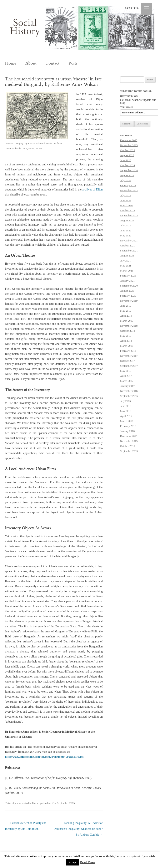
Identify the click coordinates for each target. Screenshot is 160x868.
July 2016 (126, 401)
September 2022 (129, 215)
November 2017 (129, 356)
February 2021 (128, 276)
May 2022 (126, 235)
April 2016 (126, 416)
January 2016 (127, 431)
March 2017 (127, 381)
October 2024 (128, 165)
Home (11, 63)
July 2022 (126, 225)
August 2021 (127, 256)
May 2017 (126, 371)
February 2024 (128, 185)
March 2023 (127, 205)
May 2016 (126, 411)
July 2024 (126, 180)
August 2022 (127, 220)
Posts (73, 63)
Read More (87, 862)
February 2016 (128, 426)
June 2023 (126, 200)
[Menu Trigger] (146, 9)
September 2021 (129, 251)
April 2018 (126, 341)
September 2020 (129, 286)
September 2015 (129, 451)
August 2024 (127, 175)
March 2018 (127, 346)
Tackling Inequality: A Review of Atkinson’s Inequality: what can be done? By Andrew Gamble (79, 829)
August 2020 (127, 291)
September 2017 (129, 366)
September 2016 (129, 396)
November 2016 (129, 391)
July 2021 (126, 261)
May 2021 (126, 266)
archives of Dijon (92, 190)
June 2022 (126, 230)
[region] (80, 28)
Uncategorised (40, 803)
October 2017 (128, 361)
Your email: (127, 107)
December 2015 (129, 436)
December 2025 (129, 140)
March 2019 (127, 321)
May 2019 (126, 311)
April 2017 (126, 376)
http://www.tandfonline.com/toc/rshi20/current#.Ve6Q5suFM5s (44, 757)
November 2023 (129, 190)
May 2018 (126, 336)
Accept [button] (73, 862)
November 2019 (129, 301)
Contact (52, 63)
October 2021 (128, 246)
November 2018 (129, 326)
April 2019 (126, 316)
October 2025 (128, 150)
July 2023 (126, 195)
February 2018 (128, 351)
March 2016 (127, 421)
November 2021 (129, 240)
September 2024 (129, 170)
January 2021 (127, 281)
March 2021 (127, 271)
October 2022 (128, 210)
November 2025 (129, 145)
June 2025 (126, 160)
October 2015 (128, 446)
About (31, 63)
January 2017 (127, 386)
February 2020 (128, 296)
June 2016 (126, 406)
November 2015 (129, 441)
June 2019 (126, 306)
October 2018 (128, 331)
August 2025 (127, 155)
